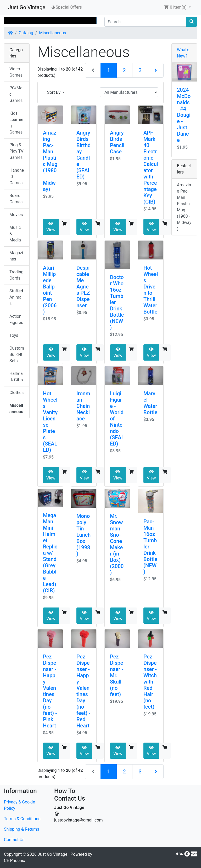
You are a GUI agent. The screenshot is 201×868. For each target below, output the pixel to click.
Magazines (16, 256)
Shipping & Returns (22, 829)
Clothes (16, 393)
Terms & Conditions (22, 819)
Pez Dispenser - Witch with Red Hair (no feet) (150, 682)
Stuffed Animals (16, 297)
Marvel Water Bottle (150, 403)
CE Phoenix (15, 861)
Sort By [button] (54, 92)
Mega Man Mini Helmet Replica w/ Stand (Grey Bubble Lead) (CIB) (50, 553)
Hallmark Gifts (16, 377)
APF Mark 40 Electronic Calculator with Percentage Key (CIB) (151, 167)
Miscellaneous (52, 33)
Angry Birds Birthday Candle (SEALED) (83, 155)
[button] (177, 7)
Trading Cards (16, 275)
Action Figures (16, 319)
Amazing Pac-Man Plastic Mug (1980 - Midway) (50, 161)
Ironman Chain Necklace (83, 406)
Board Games (16, 199)
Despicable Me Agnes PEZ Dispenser (83, 287)
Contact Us (14, 840)
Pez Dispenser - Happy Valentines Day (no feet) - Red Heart (83, 691)
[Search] (145, 22)
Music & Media (15, 234)
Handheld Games (17, 177)
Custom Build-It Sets (17, 354)
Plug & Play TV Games (16, 151)
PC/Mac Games (16, 94)
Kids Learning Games (16, 123)
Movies (16, 215)
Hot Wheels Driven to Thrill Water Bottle (151, 290)
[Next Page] (156, 70)
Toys (14, 335)
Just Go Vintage (27, 7)
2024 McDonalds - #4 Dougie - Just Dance (184, 115)
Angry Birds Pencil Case (117, 142)
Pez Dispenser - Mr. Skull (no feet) (117, 675)
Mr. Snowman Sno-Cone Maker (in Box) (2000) (117, 544)
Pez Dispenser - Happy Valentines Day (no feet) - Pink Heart (50, 691)
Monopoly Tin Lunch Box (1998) (83, 535)
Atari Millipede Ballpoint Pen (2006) (50, 290)
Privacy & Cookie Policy (19, 805)
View (51, 227)
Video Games (16, 72)
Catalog (26, 33)
